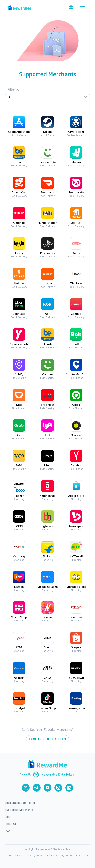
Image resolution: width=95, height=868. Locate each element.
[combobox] (47, 97)
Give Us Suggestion (47, 739)
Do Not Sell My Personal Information (68, 855)
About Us (11, 824)
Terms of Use (14, 855)
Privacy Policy (35, 855)
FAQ (7, 831)
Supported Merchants (19, 810)
